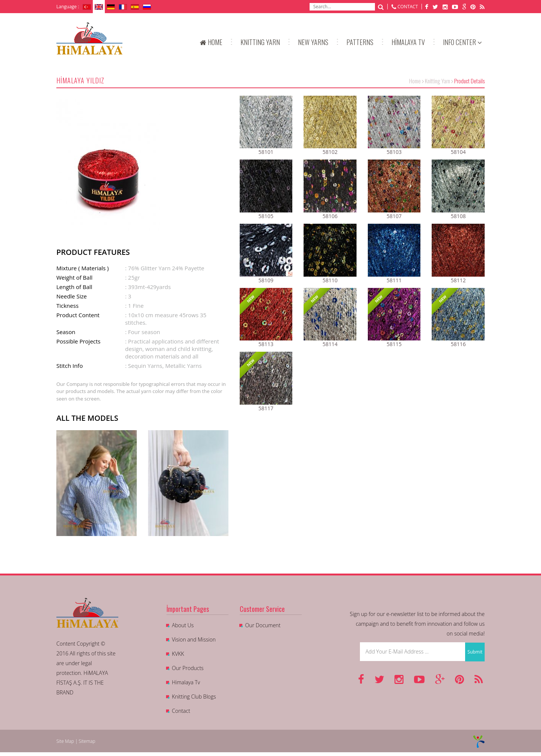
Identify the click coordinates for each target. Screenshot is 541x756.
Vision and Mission (194, 639)
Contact (181, 711)
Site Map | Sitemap (76, 741)
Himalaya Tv (186, 682)
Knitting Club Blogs (194, 697)
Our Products (188, 668)
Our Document (263, 625)
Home (415, 81)
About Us (183, 625)
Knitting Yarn (437, 81)
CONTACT (408, 7)
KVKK (178, 654)
